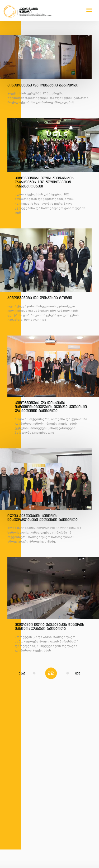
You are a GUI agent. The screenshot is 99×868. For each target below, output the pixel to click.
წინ (73, 673)
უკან (27, 673)
